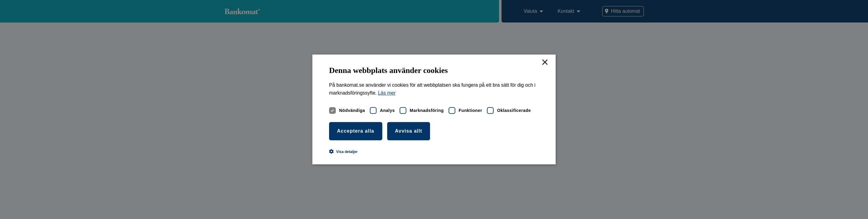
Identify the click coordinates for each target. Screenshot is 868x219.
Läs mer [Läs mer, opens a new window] (387, 93)
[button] (343, 152)
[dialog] (434, 109)
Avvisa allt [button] (409, 131)
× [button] (545, 63)
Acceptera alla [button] (356, 131)
